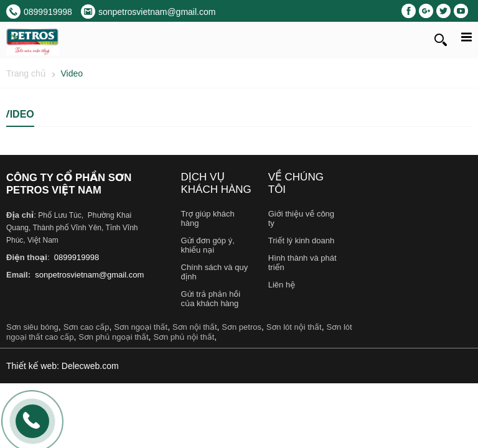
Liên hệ (282, 285)
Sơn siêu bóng (32, 327)
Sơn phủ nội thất (184, 337)
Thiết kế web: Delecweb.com (63, 366)
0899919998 (75, 257)
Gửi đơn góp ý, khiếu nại (208, 245)
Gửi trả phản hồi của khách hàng (211, 299)
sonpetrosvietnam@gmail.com (89, 275)
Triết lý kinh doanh (302, 240)
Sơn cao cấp (87, 327)
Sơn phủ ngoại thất (113, 337)
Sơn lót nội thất (294, 327)
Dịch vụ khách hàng (216, 183)
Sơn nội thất (195, 327)
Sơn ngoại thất (141, 327)
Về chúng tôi (296, 183)
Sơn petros (241, 327)
